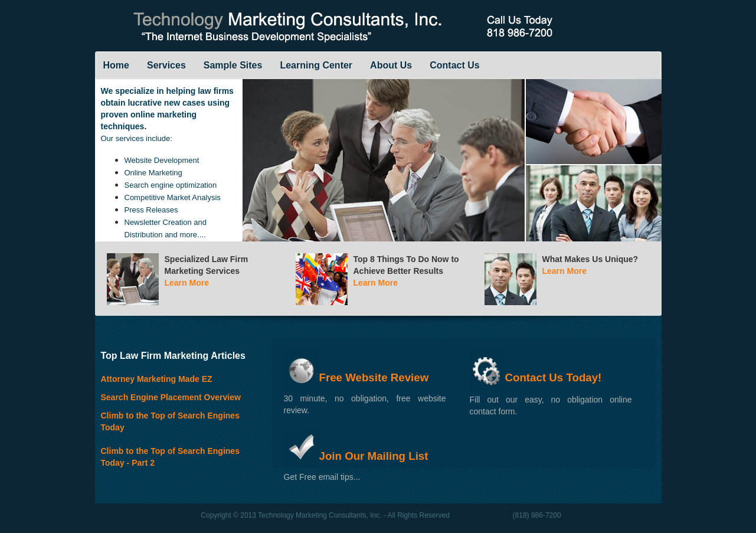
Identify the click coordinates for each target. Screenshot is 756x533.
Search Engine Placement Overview (171, 397)
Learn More (187, 283)
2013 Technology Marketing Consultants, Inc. (312, 515)
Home (116, 65)
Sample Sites (233, 65)
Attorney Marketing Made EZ (157, 379)
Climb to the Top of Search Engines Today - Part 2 (170, 452)
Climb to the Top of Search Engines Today (170, 416)
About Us (391, 65)
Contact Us (454, 65)
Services (166, 65)
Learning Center (316, 65)
